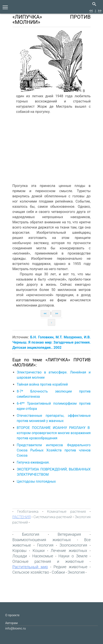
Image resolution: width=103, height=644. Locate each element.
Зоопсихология (73, 545)
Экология (76, 572)
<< (91, 11)
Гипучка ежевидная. (33, 462)
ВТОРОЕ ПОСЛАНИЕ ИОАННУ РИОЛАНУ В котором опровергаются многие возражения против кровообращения (54, 433)
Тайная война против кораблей (42, 384)
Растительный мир (30, 567)
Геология (45, 545)
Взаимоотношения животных (42, 540)
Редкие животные (70, 567)
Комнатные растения (66, 511)
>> (100, 11)
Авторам (11, 623)
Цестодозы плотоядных (36, 481)
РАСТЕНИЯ (22, 517)
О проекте (12, 615)
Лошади (20, 556)
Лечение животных (69, 551)
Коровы (19, 551)
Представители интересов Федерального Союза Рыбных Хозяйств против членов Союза (54, 450)
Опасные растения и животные (48, 561)
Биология (31, 534)
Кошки (39, 551)
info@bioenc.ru (15, 628)
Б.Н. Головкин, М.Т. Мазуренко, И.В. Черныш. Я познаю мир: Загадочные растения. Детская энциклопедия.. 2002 (51, 342)
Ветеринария (69, 534)
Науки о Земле (73, 556)
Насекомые (43, 556)
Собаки (58, 572)
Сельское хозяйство (31, 572)
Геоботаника (28, 511)
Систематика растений (53, 517)
